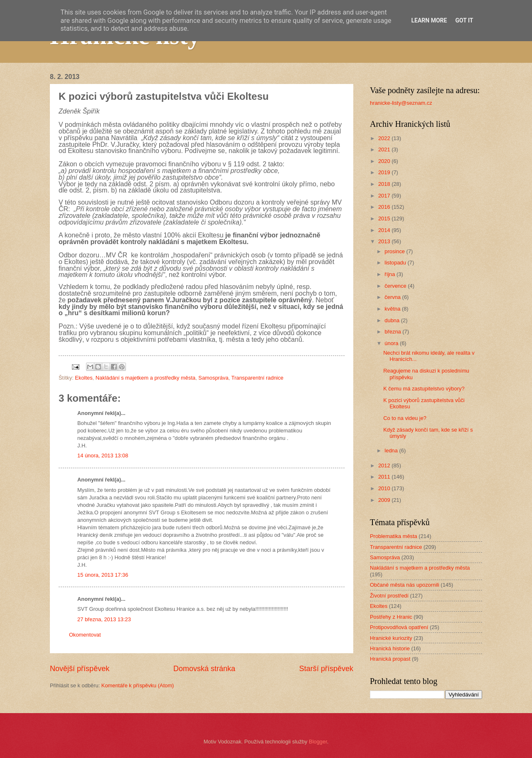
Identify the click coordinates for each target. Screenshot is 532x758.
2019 (385, 172)
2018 (385, 184)
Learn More (429, 20)
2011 (385, 477)
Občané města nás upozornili (405, 585)
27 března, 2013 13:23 (104, 619)
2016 (385, 207)
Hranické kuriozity (391, 638)
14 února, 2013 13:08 (103, 456)
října (390, 274)
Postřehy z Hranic (391, 617)
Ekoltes (84, 378)
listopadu (396, 263)
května (393, 309)
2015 (385, 219)
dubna (393, 320)
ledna (392, 451)
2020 (385, 161)
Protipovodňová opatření (399, 627)
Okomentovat (85, 635)
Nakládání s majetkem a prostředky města (145, 378)
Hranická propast (390, 659)
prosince (395, 251)
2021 (385, 149)
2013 (385, 241)
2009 (385, 500)
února (392, 343)
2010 (385, 488)
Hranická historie (390, 648)
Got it (464, 20)
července (396, 286)
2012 (385, 465)
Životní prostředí (389, 596)
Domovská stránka (204, 669)
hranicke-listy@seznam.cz (401, 103)
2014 (385, 230)
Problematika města (394, 536)
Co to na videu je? (405, 418)
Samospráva (213, 378)
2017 (385, 196)
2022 (385, 138)
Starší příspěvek (326, 669)
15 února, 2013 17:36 (103, 575)
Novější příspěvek (80, 669)
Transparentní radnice (257, 378)
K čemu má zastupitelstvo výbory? (424, 389)
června (393, 297)
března (393, 332)
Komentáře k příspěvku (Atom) (138, 685)
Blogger (318, 742)
